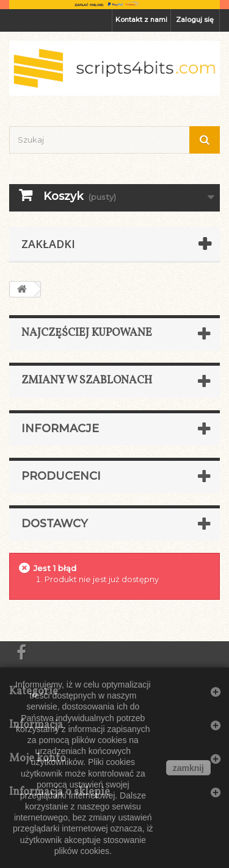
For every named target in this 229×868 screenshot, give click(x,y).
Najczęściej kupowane (87, 333)
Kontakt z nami (141, 20)
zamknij (188, 768)
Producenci (61, 476)
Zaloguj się (195, 20)
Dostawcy (55, 524)
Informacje (60, 429)
